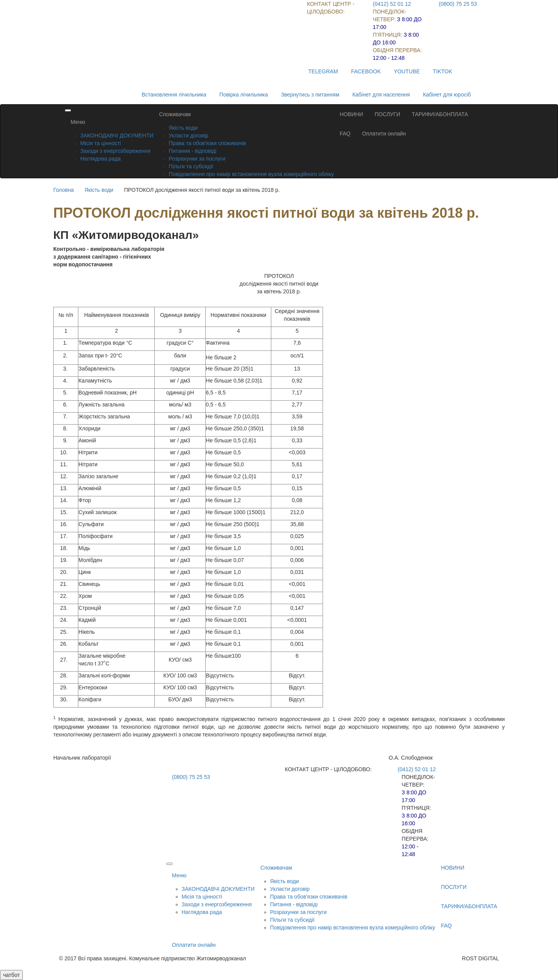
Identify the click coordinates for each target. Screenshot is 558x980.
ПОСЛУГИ (387, 114)
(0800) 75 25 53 (458, 4)
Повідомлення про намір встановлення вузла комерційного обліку (251, 174)
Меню (78, 122)
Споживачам (175, 114)
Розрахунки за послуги (197, 159)
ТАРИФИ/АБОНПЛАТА (440, 114)
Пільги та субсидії (191, 166)
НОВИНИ (351, 114)
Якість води (183, 128)
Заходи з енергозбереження (115, 151)
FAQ (345, 134)
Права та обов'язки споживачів (207, 143)
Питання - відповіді (192, 151)
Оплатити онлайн (384, 134)
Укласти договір (189, 135)
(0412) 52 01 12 (392, 4)
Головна (63, 190)
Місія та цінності (101, 143)
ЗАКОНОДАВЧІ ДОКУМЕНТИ (117, 135)
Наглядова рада (101, 159)
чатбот (11, 975)
